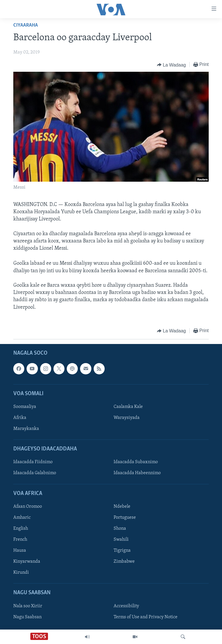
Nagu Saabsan (27, 617)
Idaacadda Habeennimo (137, 473)
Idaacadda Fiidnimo (33, 462)
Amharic (22, 518)
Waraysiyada (127, 418)
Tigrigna (122, 551)
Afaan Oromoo (28, 507)
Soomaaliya (25, 407)
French (20, 540)
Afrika (20, 418)
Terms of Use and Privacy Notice (146, 617)
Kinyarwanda (27, 562)
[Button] (171, 65)
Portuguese (125, 518)
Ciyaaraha (26, 25)
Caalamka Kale (128, 407)
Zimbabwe (124, 562)
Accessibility (126, 606)
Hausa (20, 551)
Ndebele (122, 507)
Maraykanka (26, 429)
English (21, 529)
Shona (120, 529)
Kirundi (21, 573)
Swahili (121, 540)
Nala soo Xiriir (28, 606)
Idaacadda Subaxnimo (136, 462)
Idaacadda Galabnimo (35, 473)
